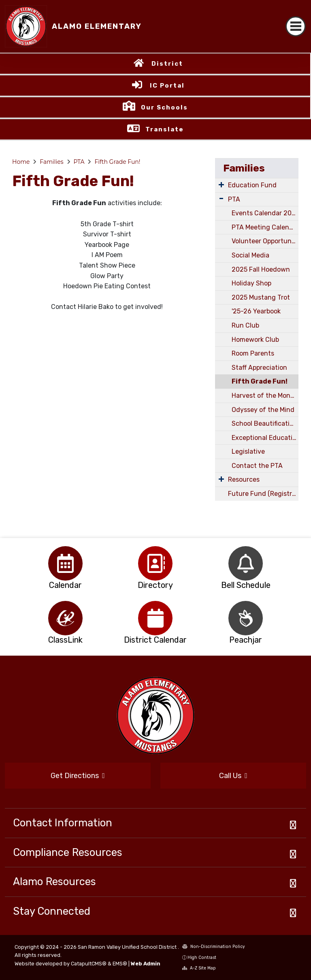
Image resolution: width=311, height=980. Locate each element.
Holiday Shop (251, 283)
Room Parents (253, 353)
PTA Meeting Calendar (265, 227)
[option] (65, 563)
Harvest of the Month (264, 396)
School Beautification (264, 424)
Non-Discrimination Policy (214, 947)
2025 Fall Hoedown (261, 269)
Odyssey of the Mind (263, 410)
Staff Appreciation (259, 368)
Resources (244, 479)
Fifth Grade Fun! (117, 162)
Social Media (250, 255)
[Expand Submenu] (221, 184)
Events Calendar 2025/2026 (265, 213)
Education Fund (252, 185)
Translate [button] (165, 129)
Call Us (233, 776)
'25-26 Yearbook (256, 311)
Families (51, 162)
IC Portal (167, 86)
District (167, 64)
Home (21, 162)
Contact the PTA (257, 466)
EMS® (120, 964)
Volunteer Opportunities (265, 241)
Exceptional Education (265, 438)
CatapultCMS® (89, 964)
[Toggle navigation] (296, 26)
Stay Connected (52, 911)
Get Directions (78, 776)
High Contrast (202, 957)
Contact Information (63, 823)
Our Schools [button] (164, 107)
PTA (79, 162)
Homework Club (255, 340)
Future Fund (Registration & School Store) (263, 494)
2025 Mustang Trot (261, 297)
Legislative (248, 451)
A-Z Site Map (199, 968)
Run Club (245, 325)
